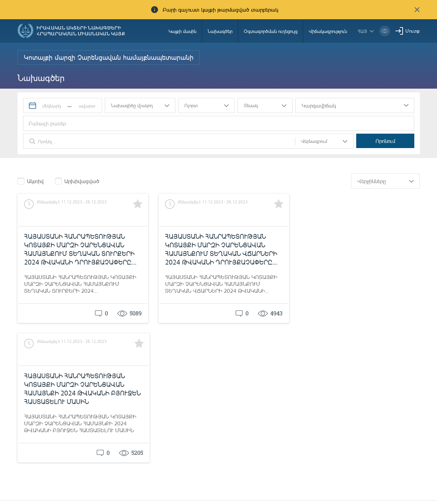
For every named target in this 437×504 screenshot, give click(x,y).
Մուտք (413, 31)
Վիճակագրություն (328, 31)
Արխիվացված (82, 181)
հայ (362, 31)
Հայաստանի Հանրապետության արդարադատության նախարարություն (84, 479)
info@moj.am (373, 488)
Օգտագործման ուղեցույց (271, 31)
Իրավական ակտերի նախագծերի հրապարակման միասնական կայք (81, 31)
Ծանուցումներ (198, 477)
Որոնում (387, 141)
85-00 (251, 477)
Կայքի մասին (182, 31)
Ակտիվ (35, 181)
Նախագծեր (220, 31)
